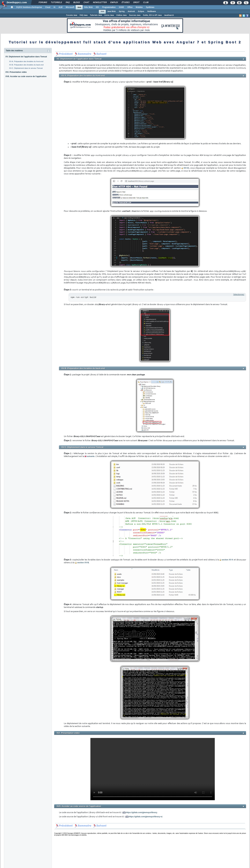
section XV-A (226, 560)
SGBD (121, 7)
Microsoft (70, 7)
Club (146, 3)
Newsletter (100, 3)
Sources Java (135, 15)
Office (130, 7)
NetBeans (152, 11)
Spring (122, 11)
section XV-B (82, 563)
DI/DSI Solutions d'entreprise (29, 7)
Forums (43, 3)
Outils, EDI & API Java (152, 15)
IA (54, 7)
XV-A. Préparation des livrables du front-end (26, 61)
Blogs (76, 3)
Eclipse (141, 11)
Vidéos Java (121, 15)
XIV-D (186, 168)
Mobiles (139, 7)
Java (79, 7)
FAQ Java (83, 15)
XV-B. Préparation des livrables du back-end (26, 65)
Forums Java (72, 15)
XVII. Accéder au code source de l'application (26, 76)
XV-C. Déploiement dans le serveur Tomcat (26, 68)
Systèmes (150, 7)
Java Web (111, 11)
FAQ (67, 3)
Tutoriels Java (96, 15)
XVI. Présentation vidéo (16, 72)
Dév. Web (88, 7)
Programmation (109, 7)
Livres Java (109, 15)
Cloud (48, 7)
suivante (91, 456)
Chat (86, 3)
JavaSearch (169, 15)
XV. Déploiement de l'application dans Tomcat (26, 57)
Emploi (114, 3)
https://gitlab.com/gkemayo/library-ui (146, 817)
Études (125, 3)
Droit (136, 3)
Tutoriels (56, 3)
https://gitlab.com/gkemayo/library (142, 812)
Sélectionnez (239, 295)
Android (131, 11)
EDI (97, 7)
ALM (61, 7)
